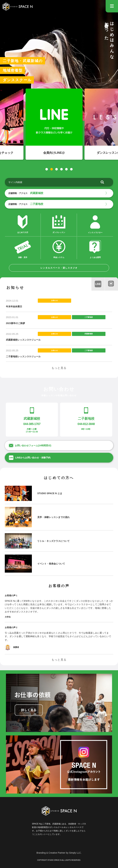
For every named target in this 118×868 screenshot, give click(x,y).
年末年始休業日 (14, 306)
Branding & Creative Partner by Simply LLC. (59, 853)
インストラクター (95, 224)
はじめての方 (23, 224)
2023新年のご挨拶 (15, 323)
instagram (111, 283)
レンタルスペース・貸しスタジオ (59, 268)
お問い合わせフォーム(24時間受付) (33, 446)
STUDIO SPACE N (17, 7)
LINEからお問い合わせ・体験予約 (33, 458)
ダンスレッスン (59, 224)
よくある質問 (95, 249)
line (97, 283)
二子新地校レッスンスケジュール (23, 356)
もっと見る (59, 368)
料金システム (59, 249)
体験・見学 (23, 249)
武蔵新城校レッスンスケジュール (23, 340)
